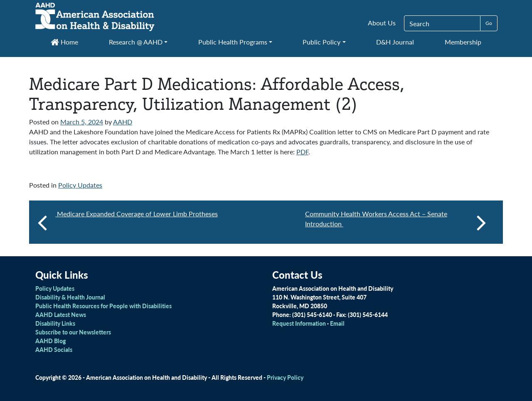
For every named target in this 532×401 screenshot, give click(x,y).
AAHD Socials (54, 349)
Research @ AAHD (136, 42)
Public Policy (321, 42)
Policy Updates (80, 185)
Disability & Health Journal (70, 297)
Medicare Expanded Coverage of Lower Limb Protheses (137, 214)
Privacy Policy (285, 377)
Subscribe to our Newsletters (73, 332)
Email (337, 323)
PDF (302, 152)
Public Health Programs (233, 42)
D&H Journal (395, 42)
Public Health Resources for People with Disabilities (103, 306)
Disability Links (55, 323)
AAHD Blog (50, 341)
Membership (463, 42)
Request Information (299, 323)
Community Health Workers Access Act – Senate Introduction (396, 222)
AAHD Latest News (61, 314)
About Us (382, 23)
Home (64, 42)
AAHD (123, 122)
